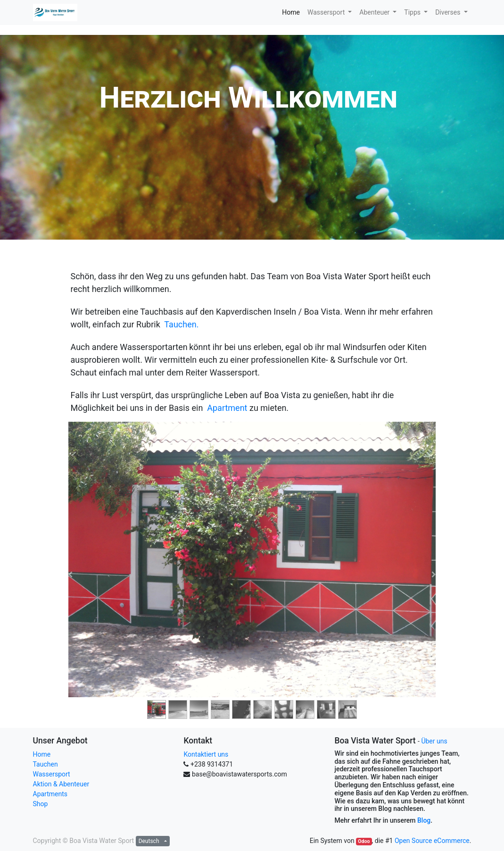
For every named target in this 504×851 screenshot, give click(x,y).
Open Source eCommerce (432, 841)
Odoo (364, 841)
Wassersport (52, 774)
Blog (424, 820)
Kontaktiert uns (206, 754)
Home (42, 754)
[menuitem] (291, 13)
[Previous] (71, 575)
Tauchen (45, 764)
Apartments (50, 794)
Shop (41, 804)
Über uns (434, 741)
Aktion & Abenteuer (61, 784)
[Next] (434, 575)
